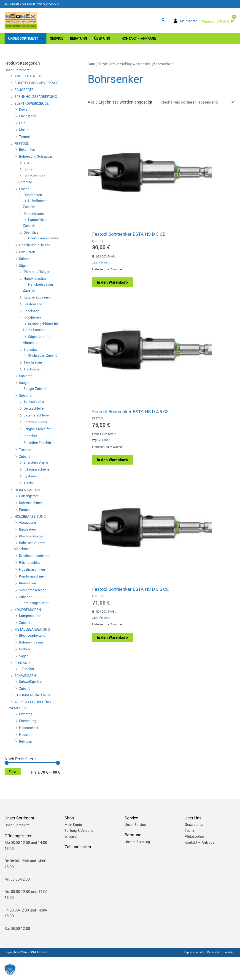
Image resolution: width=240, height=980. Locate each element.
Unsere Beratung (138, 864)
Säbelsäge (32, 328)
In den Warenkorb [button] (110, 228)
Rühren (25, 276)
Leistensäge (33, 321)
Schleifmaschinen (34, 613)
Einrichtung (28, 744)
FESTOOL (22, 155)
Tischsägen (33, 392)
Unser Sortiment (18, 75)
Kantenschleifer (36, 445)
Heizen (24, 757)
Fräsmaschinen (31, 585)
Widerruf (71, 859)
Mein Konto (74, 847)
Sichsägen (32, 366)
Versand (106, 210)
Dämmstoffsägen (38, 289)
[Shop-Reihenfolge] (195, 107)
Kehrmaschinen (32, 525)
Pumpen (26, 532)
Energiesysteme (36, 485)
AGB (201, 975)
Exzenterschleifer (37, 438)
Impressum (188, 975)
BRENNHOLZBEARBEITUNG (37, 107)
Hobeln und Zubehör (35, 262)
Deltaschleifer (35, 431)
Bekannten (28, 160)
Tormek (25, 148)
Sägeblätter (33, 335)
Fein (22, 134)
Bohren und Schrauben (37, 167)
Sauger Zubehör (36, 412)
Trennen (26, 472)
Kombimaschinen (33, 599)
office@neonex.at (53, 4)
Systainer (31, 499)
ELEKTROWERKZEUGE (33, 114)
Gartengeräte (29, 519)
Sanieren (26, 399)
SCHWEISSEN (26, 698)
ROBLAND (23, 686)
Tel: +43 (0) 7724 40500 (21, 4)
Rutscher (31, 459)
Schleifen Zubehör (38, 466)
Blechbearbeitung (33, 658)
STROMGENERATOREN (33, 718)
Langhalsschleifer (38, 452)
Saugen (25, 406)
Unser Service (136, 847)
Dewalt (25, 120)
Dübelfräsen (33, 206)
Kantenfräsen (34, 224)
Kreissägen (28, 606)
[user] (185, 24)
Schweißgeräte (31, 704)
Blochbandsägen (33, 559)
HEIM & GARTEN (28, 513)
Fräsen (24, 200)
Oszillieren (27, 269)
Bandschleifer (35, 424)
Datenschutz (214, 975)
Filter (13, 794)
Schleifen (27, 418)
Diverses (26, 737)
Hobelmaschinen (33, 592)
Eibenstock (28, 127)
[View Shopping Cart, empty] (217, 24)
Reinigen (26, 764)
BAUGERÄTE (24, 100)
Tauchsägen (34, 385)
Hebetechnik (29, 751)
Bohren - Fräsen (32, 665)
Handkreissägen (37, 295)
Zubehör (26, 479)
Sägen (24, 283)
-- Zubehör (27, 691)
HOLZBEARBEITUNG (31, 539)
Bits (27, 173)
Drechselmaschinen (35, 579)
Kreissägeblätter (37, 626)
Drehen (25, 672)
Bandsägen (28, 552)
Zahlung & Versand (80, 853)
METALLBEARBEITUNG (33, 652)
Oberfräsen (32, 243)
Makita (25, 141)
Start (92, 69)
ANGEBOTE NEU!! (28, 81)
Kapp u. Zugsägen (38, 314)
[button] (163, 22)
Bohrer (29, 180)
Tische (29, 506)
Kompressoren (31, 639)
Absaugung (28, 545)
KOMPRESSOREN (29, 633)
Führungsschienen (38, 492)
